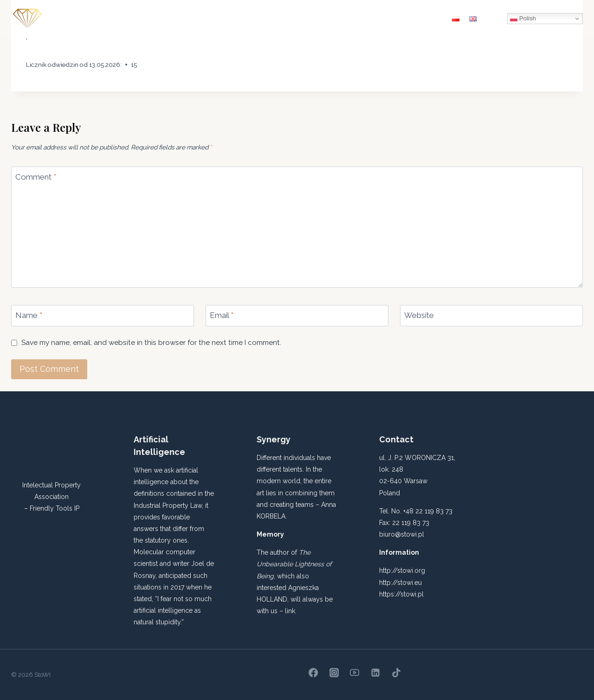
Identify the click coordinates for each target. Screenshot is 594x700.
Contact (427, 19)
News (392, 19)
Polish (523, 19)
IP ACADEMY (294, 19)
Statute (247, 19)
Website (419, 315)
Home (120, 19)
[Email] (297, 316)
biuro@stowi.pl (402, 534)
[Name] (103, 316)
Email (222, 315)
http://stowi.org (402, 570)
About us (158, 19)
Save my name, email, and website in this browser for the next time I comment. (151, 343)
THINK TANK (349, 19)
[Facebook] (313, 673)
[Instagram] (334, 673)
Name (29, 315)
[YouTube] (355, 673)
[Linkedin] (375, 673)
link (290, 611)
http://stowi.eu (400, 583)
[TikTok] (396, 673)
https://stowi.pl (401, 594)
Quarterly (203, 19)
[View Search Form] (494, 19)
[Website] (491, 316)
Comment (36, 177)
